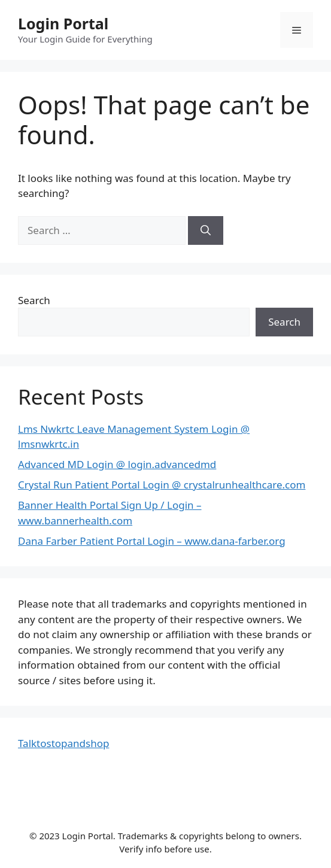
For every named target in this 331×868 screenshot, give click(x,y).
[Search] (206, 230)
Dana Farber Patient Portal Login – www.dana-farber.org (152, 541)
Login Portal (63, 23)
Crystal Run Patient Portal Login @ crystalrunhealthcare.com (162, 485)
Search (34, 300)
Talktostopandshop (63, 743)
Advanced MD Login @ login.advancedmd (117, 464)
